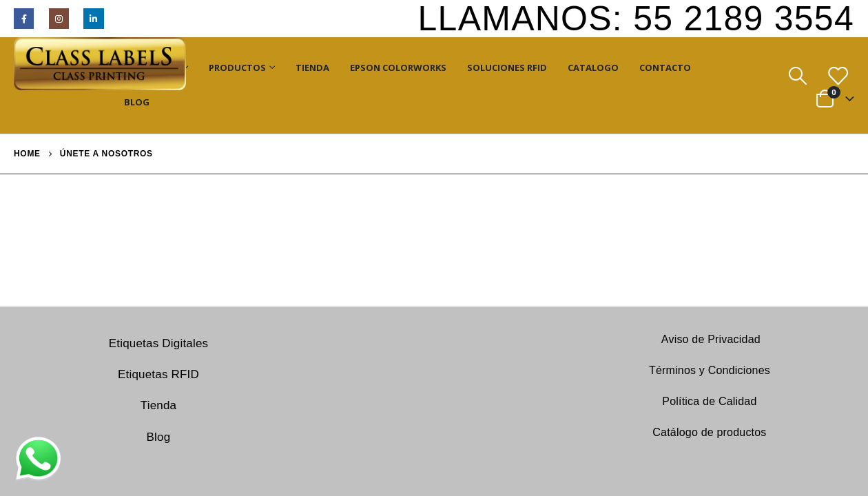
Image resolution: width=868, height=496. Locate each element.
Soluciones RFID (507, 68)
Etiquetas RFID (158, 374)
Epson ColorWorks (398, 68)
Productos (237, 68)
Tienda (312, 68)
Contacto (665, 68)
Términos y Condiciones (710, 370)
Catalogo (593, 68)
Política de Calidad (709, 401)
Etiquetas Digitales (159, 343)
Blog (137, 102)
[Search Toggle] (797, 76)
